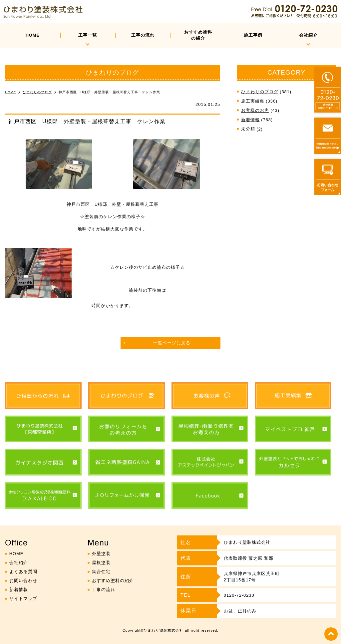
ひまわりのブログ (260, 92)
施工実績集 (253, 101)
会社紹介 (308, 35)
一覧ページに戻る (172, 343)
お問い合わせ (23, 581)
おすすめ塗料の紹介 (198, 35)
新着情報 (250, 120)
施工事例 (253, 35)
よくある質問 (23, 572)
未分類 (248, 129)
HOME (33, 35)
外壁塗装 (101, 554)
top (331, 634)
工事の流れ (143, 35)
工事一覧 (88, 35)
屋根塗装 (101, 563)
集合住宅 (101, 572)
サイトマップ (23, 599)
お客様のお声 (255, 110)
